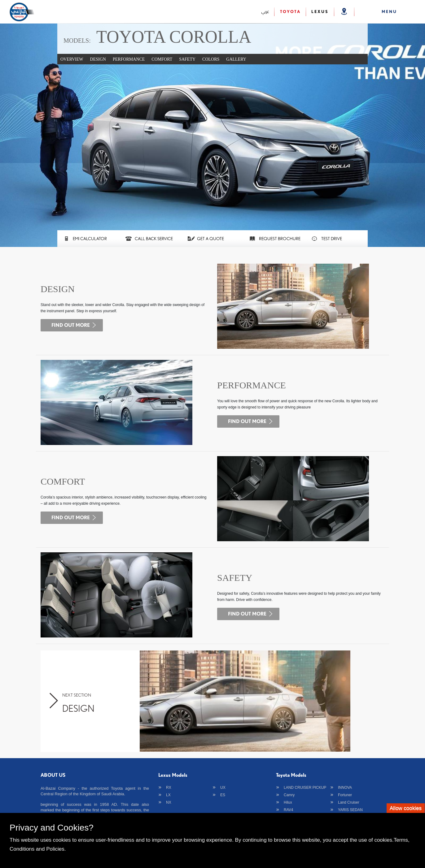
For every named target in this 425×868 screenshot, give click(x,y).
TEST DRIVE (332, 238)
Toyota (290, 12)
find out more (71, 325)
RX (169, 788)
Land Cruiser (349, 802)
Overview (72, 59)
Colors (211, 59)
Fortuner (345, 795)
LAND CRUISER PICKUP (305, 788)
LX (168, 795)
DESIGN (98, 59)
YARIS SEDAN (350, 810)
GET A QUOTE (210, 238)
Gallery (236, 59)
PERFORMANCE (129, 59)
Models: (77, 41)
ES (223, 795)
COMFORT (162, 59)
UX (223, 788)
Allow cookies (406, 808)
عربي (265, 12)
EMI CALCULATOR (90, 238)
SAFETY (187, 59)
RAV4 (288, 810)
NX (169, 802)
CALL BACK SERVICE (154, 238)
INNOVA (345, 788)
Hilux (288, 802)
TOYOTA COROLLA (174, 37)
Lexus (320, 12)
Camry (289, 795)
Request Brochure (280, 238)
